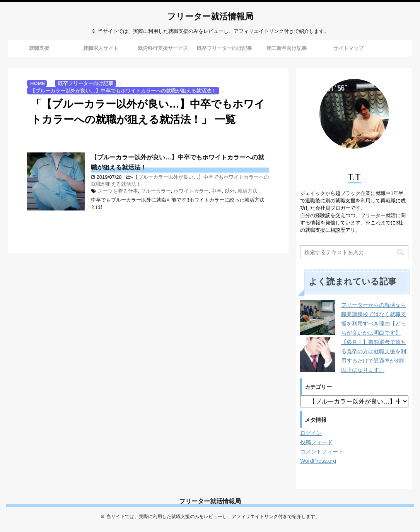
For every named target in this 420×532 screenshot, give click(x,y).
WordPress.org (318, 461)
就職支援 (39, 48)
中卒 (217, 191)
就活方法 (248, 191)
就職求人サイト (101, 48)
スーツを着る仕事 (118, 191)
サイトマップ (348, 48)
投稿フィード (316, 442)
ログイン (311, 433)
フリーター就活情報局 (210, 17)
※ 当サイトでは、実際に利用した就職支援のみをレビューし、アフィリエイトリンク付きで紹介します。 (210, 517)
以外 (230, 191)
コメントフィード (322, 452)
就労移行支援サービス (163, 48)
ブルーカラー (156, 191)
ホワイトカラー (191, 191)
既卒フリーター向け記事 (225, 48)
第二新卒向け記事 (287, 48)
